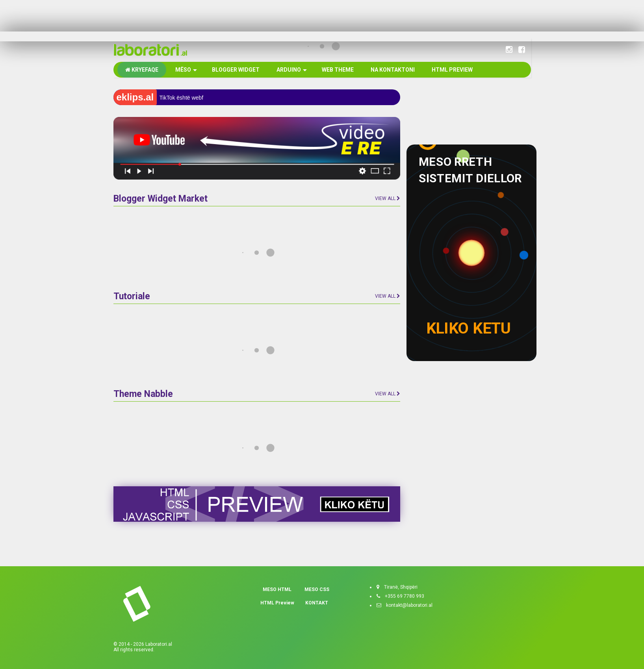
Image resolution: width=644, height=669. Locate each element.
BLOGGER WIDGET (235, 70)
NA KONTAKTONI (392, 70)
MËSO (186, 70)
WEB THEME (337, 70)
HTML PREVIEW (452, 70)
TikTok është (175, 98)
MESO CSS (317, 589)
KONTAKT (317, 603)
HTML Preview (277, 603)
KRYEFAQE (142, 70)
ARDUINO (291, 70)
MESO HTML (277, 589)
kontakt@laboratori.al (407, 605)
